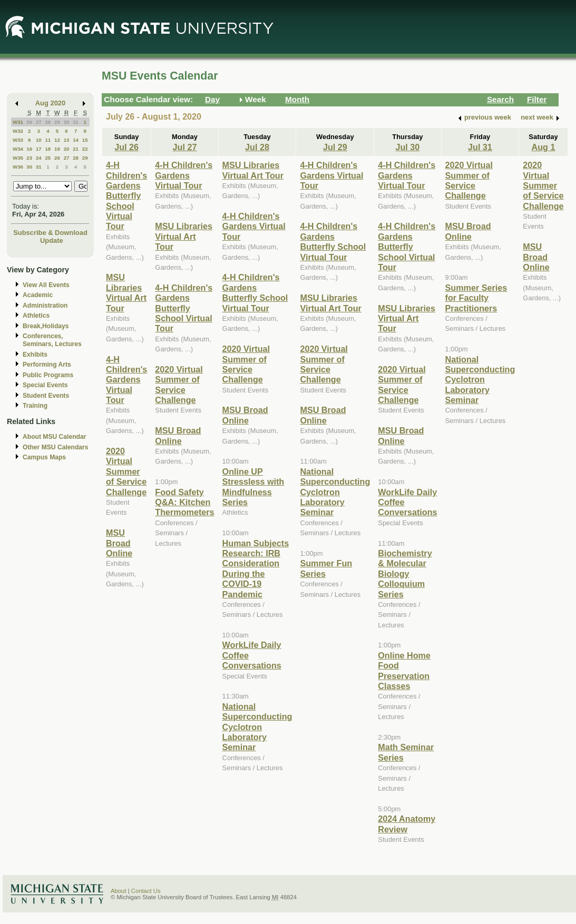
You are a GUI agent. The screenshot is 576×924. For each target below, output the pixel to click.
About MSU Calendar (54, 437)
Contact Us (146, 891)
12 (57, 140)
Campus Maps (44, 457)
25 (48, 158)
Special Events (45, 385)
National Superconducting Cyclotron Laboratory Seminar (257, 727)
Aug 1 (544, 147)
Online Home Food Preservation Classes (404, 671)
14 (76, 140)
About (119, 891)
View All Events (46, 285)
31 (76, 122)
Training (35, 406)
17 (39, 149)
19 (57, 149)
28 (48, 122)
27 (39, 122)
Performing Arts (47, 365)
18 (48, 149)
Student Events (46, 396)
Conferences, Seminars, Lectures (52, 340)
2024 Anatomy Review (407, 824)
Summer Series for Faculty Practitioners (476, 298)
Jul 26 (126, 147)
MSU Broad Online (119, 543)
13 (67, 140)
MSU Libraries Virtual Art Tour (126, 292)
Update (52, 240)
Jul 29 (335, 147)
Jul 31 (480, 147)
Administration (45, 306)
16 (29, 149)
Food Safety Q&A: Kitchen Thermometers (184, 502)
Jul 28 (257, 147)
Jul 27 (185, 147)
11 (48, 140)
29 (57, 122)
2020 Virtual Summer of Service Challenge (126, 471)
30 (67, 122)
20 (67, 149)
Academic (38, 295)
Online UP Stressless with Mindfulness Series (253, 487)
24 (39, 158)
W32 (18, 131)
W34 (18, 149)
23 (29, 158)
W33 (18, 140)
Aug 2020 (50, 103)
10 (39, 140)
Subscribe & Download (50, 233)
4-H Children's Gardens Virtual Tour (126, 380)
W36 (18, 167)
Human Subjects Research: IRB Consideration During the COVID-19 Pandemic (256, 569)
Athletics (36, 316)
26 (29, 122)
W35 (18, 158)
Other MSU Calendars (56, 447)
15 (85, 140)
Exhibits (35, 355)
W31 (18, 122)
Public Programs (48, 375)
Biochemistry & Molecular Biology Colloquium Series (405, 574)
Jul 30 (407, 147)
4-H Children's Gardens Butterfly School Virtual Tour (126, 195)
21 (76, 149)
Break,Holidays (46, 326)
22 (85, 149)
